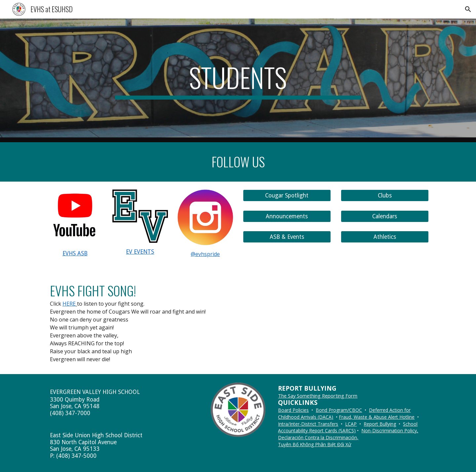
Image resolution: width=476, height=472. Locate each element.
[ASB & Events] (287, 237)
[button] (468, 9)
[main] (238, 80)
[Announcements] (287, 216)
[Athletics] (385, 237)
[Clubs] (385, 196)
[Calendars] (385, 216)
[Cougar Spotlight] (287, 196)
